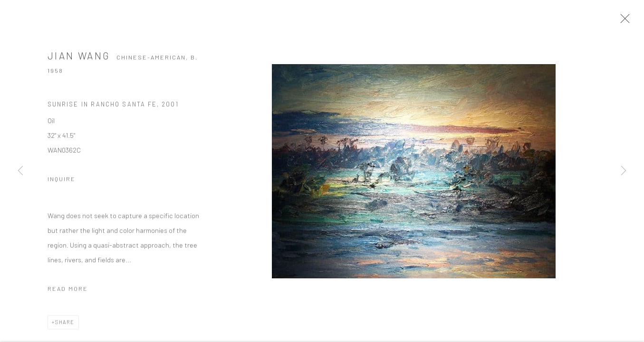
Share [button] (65, 323)
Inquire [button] (62, 180)
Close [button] (623, 21)
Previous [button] (20, 171)
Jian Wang (79, 57)
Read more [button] (68, 290)
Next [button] (624, 171)
